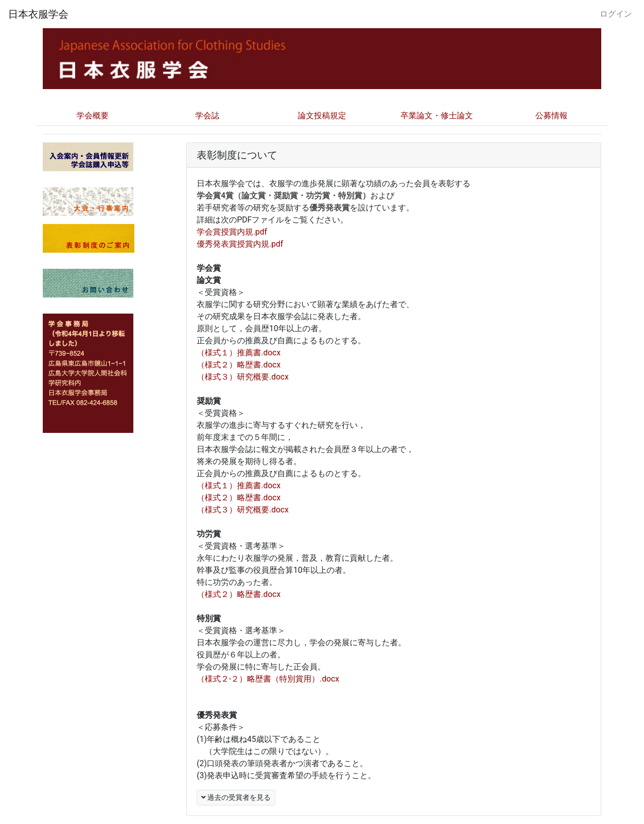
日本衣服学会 (38, 14)
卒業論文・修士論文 (437, 116)
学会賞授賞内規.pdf (232, 232)
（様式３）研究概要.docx (243, 377)
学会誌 (207, 116)
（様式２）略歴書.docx (239, 365)
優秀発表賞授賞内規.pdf (240, 244)
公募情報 (551, 116)
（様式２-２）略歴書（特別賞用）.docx (268, 679)
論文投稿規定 (322, 116)
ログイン (616, 14)
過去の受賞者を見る (236, 797)
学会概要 (93, 116)
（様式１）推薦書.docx (239, 353)
